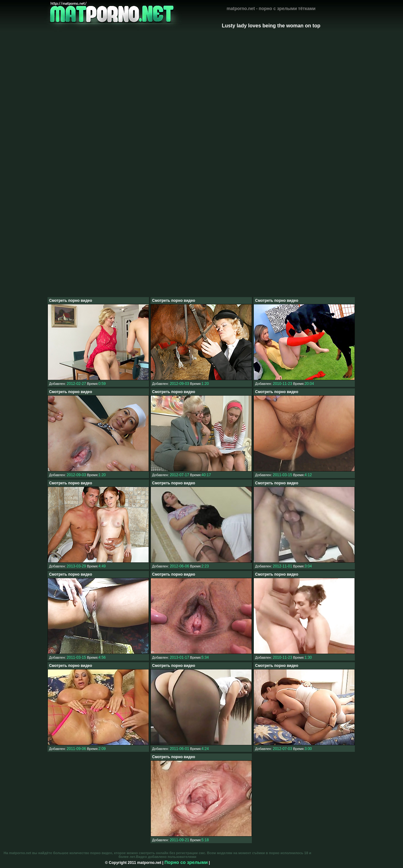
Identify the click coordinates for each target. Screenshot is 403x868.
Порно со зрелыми (186, 862)
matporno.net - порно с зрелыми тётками (271, 8)
